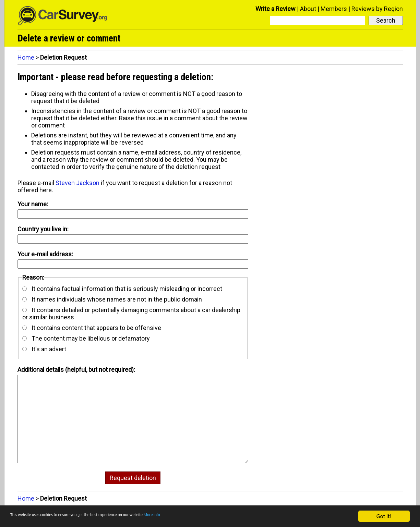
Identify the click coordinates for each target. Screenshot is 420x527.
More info (211, 517)
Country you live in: (43, 229)
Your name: (33, 204)
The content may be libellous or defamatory (86, 338)
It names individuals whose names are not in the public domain (112, 299)
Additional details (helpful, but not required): (76, 370)
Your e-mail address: (45, 254)
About (308, 9)
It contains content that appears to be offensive (92, 328)
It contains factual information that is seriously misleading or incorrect (122, 289)
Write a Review (275, 9)
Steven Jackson (77, 183)
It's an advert (44, 349)
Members (334, 9)
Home (26, 57)
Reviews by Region (377, 9)
